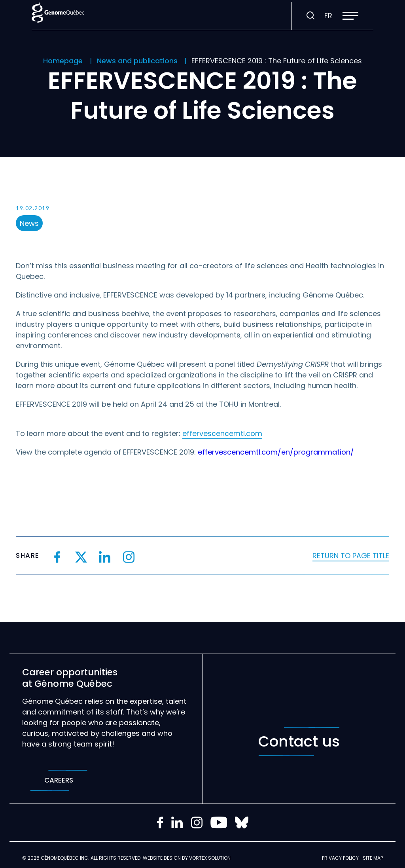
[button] (350, 16)
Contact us (299, 742)
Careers (59, 780)
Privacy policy (340, 858)
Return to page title (351, 556)
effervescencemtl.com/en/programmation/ (276, 452)
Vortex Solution (210, 858)
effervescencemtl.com (222, 433)
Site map (373, 858)
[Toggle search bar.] (310, 16)
